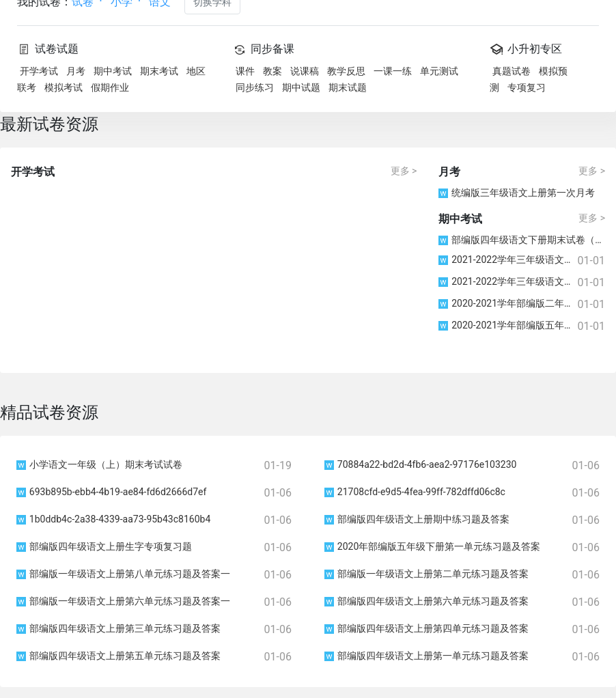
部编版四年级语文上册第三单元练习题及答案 (118, 628)
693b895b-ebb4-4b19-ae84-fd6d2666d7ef (111, 492)
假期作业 (110, 87)
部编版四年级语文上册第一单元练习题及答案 (426, 656)
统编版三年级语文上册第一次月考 (517, 193)
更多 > (404, 171)
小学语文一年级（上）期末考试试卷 (99, 464)
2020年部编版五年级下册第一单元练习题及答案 (432, 546)
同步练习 (255, 87)
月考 (76, 71)
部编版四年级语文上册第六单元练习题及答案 (426, 601)
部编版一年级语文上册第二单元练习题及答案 (426, 574)
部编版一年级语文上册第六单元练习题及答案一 (123, 601)
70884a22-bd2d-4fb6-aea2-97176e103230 (420, 464)
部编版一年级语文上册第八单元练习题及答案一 (123, 574)
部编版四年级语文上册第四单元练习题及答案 (426, 628)
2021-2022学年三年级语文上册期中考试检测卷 (508, 281)
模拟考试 (64, 87)
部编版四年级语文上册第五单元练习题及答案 (118, 656)
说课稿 (305, 71)
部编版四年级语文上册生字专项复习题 (104, 546)
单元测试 (439, 71)
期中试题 (301, 87)
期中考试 (113, 71)
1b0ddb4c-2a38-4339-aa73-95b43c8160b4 (113, 519)
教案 (272, 71)
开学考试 (39, 71)
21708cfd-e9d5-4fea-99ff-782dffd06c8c (415, 492)
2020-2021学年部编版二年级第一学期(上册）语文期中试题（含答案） (508, 303)
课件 (245, 71)
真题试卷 (512, 71)
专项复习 (527, 87)
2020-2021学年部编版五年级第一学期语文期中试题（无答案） (508, 325)
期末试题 (348, 87)
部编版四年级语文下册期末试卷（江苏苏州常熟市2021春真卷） (522, 240)
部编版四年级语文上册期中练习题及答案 (417, 519)
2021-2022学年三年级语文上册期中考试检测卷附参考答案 (508, 260)
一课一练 (393, 71)
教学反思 (346, 71)
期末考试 (159, 71)
